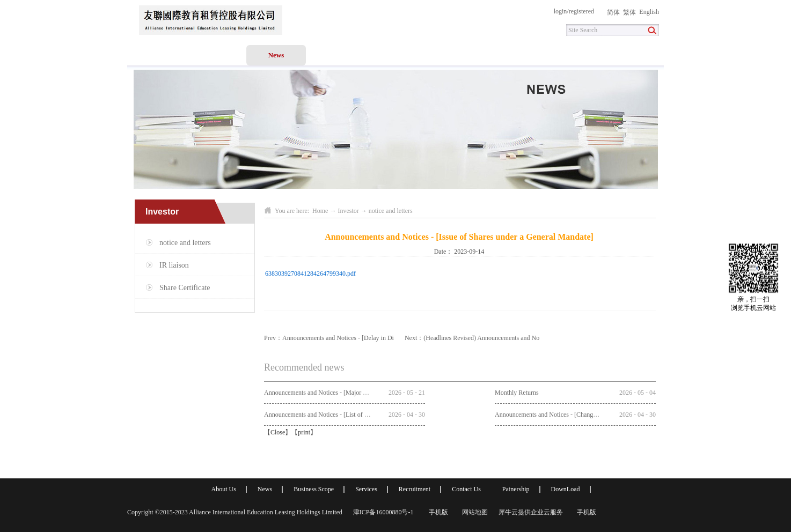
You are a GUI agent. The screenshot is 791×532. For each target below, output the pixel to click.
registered (581, 11)
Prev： (329, 338)
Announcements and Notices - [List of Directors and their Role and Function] (364, 415)
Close (278, 432)
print (304, 432)
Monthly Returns (517, 393)
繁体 (629, 12)
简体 (613, 12)
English (649, 12)
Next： (472, 338)
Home (157, 55)
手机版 (437, 512)
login (561, 11)
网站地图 (473, 512)
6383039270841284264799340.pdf (310, 274)
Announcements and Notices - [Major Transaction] (329, 393)
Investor (348, 211)
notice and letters (391, 211)
